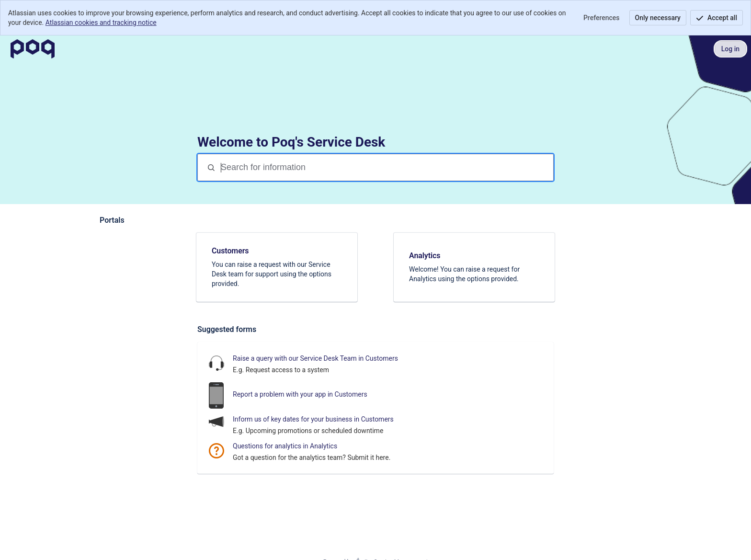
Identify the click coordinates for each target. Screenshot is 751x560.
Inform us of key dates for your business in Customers (313, 419)
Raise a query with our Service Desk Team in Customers (315, 358)
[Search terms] (386, 167)
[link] (277, 267)
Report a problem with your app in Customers (300, 394)
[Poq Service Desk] (33, 49)
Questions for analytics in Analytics (285, 446)
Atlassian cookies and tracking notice (101, 23)
